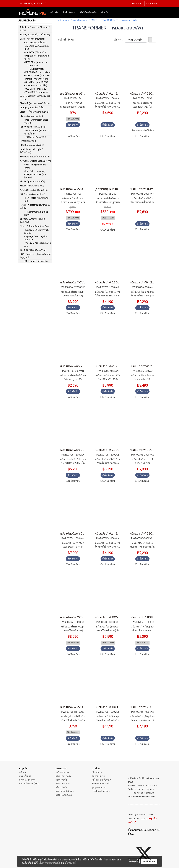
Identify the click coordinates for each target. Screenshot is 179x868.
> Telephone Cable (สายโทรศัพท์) (35, 176)
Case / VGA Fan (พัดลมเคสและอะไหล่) (36, 132)
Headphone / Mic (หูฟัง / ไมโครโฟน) (31, 151)
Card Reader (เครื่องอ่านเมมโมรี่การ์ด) (35, 98)
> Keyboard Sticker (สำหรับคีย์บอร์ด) (37, 232)
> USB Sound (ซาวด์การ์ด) (36, 261)
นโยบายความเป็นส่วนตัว (49, 863)
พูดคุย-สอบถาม (99, 787)
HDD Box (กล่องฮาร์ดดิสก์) (32, 145)
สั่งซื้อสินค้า (73, 125)
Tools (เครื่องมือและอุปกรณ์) (33, 250)
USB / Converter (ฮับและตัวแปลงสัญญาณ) (35, 256)
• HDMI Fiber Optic (36, 69)
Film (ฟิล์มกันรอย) (28, 141)
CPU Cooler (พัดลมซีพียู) (35, 137)
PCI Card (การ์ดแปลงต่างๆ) (33, 194)
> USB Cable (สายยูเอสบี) (35, 89)
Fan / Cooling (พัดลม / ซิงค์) (33, 127)
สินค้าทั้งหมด (69, 12)
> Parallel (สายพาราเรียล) (36, 79)
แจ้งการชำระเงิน (63, 776)
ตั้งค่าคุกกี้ (133, 861)
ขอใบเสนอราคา (63, 772)
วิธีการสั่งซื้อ (61, 780)
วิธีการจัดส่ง (61, 787)
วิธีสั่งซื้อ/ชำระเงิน (88, 12)
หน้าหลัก (54, 12)
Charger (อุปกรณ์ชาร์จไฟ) (32, 108)
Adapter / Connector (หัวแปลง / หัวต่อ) (35, 29)
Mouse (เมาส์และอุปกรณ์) (32, 186)
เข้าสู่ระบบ (137, 3)
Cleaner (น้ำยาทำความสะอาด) (34, 112)
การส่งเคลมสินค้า (64, 795)
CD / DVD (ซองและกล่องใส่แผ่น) (35, 103)
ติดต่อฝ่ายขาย (98, 776)
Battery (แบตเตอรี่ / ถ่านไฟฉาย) (35, 35)
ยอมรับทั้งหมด (149, 861)
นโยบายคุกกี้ (70, 863)
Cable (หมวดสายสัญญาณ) (32, 39)
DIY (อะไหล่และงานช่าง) (31, 116)
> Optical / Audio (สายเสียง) (37, 76)
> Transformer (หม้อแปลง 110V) (36, 213)
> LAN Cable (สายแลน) (34, 171)
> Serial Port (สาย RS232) (36, 82)
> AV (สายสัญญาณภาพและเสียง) (36, 48)
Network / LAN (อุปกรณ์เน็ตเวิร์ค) (35, 161)
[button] (113, 12)
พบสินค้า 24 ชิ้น (66, 40)
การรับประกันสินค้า (65, 791)
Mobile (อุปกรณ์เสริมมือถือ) (32, 181)
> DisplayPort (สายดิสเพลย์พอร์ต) (36, 57)
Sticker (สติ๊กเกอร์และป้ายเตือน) (35, 226)
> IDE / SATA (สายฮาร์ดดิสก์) (37, 72)
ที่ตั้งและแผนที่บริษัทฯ (102, 780)
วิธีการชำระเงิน (63, 784)
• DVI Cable (33, 66)
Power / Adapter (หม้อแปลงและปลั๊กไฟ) (35, 206)
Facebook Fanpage (101, 791)
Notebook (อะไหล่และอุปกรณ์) (34, 190)
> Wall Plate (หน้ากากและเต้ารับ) (36, 166)
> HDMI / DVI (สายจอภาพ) (36, 62)
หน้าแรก (23, 772)
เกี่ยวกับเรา (97, 772)
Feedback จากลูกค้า (101, 784)
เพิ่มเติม (105, 12)
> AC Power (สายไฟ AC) (35, 43)
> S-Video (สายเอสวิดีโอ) (35, 86)
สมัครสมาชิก (152, 3)
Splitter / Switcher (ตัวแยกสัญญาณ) (32, 220)
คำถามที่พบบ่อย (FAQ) (29, 784)
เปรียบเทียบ (74, 136)
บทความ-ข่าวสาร (27, 780)
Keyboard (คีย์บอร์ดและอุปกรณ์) (35, 157)
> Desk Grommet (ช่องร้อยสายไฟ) (36, 121)
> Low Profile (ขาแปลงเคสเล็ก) (36, 200)
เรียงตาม (120, 40)
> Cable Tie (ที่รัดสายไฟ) (35, 52)
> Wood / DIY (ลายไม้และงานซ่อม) (37, 245)
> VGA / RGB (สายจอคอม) (36, 92)
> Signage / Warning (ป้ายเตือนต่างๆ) (36, 238)
